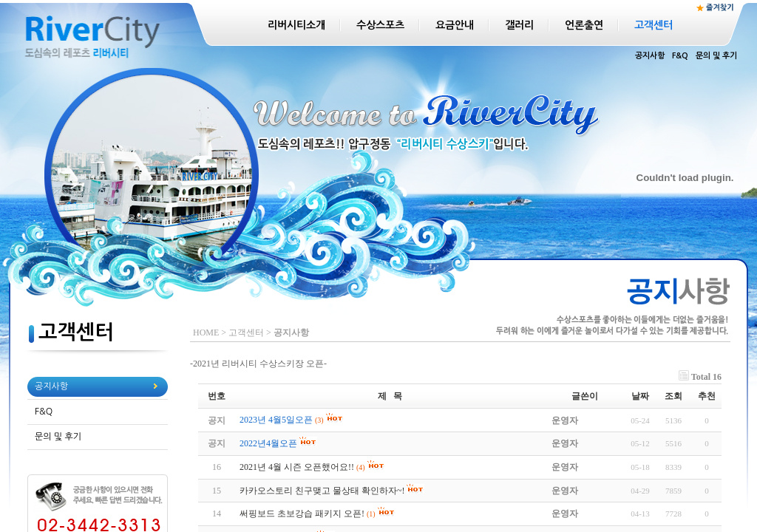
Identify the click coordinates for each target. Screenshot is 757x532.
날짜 (640, 396)
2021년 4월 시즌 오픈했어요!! (297, 467)
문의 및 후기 (716, 56)
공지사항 (650, 56)
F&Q (680, 56)
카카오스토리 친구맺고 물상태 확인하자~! (322, 491)
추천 (707, 396)
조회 (673, 396)
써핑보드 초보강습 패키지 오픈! (302, 514)
